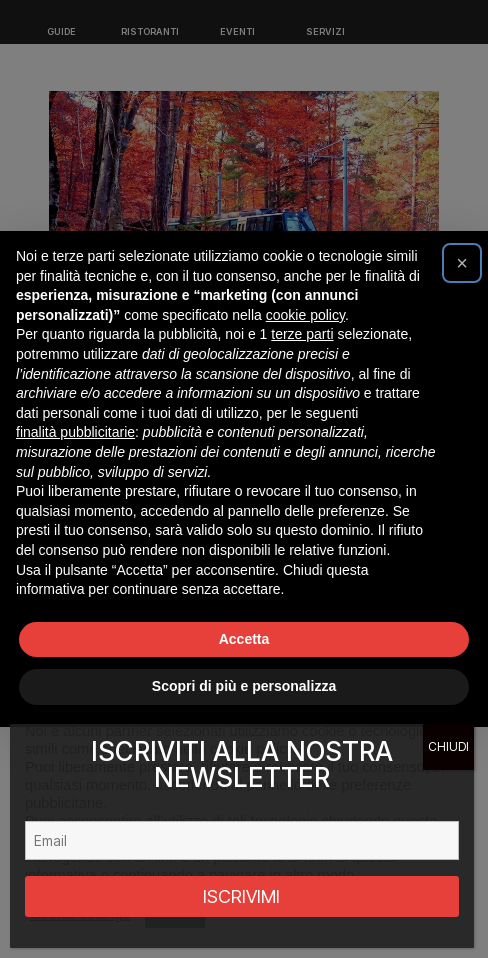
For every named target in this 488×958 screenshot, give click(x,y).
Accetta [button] (244, 639)
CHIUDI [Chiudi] (448, 746)
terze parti (302, 334)
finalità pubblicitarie (75, 432)
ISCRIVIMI (241, 896)
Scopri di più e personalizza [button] (244, 686)
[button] (462, 263)
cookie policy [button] (305, 315)
